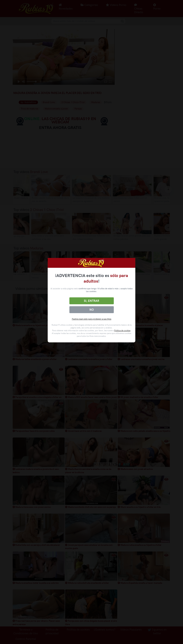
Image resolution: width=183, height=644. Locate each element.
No (92, 310)
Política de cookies (122, 331)
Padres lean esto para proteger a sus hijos (92, 319)
